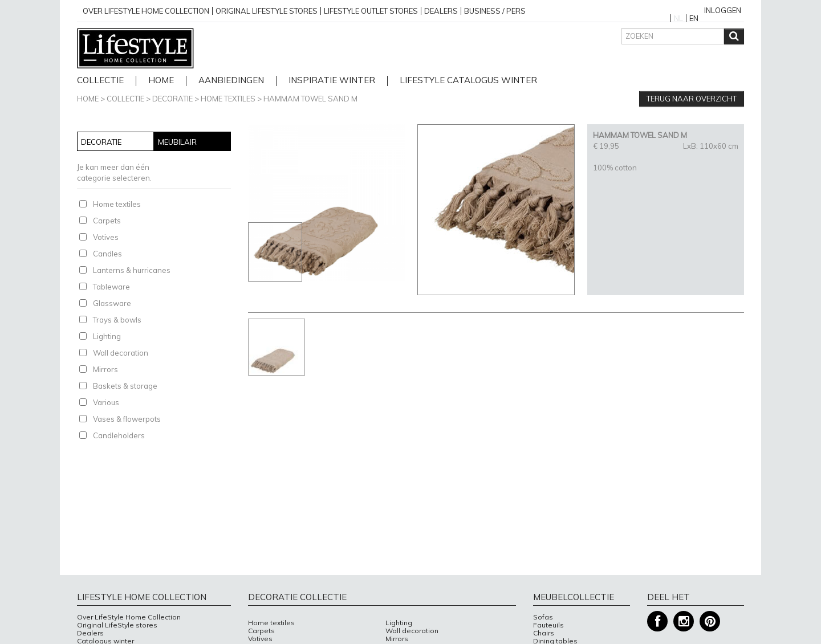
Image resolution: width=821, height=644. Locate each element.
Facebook (657, 621)
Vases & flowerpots (127, 419)
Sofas (543, 617)
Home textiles (228, 99)
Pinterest (710, 621)
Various (106, 402)
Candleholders (119, 435)
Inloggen (723, 10)
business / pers (495, 11)
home (161, 81)
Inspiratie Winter (332, 81)
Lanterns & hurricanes (132, 270)
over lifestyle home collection (146, 11)
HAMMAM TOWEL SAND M (310, 99)
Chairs (544, 633)
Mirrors (105, 369)
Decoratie (172, 99)
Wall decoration (121, 353)
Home (88, 99)
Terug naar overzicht (692, 99)
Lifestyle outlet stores (371, 11)
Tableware (111, 287)
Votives (106, 237)
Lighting (107, 336)
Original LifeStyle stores (117, 625)
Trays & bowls (117, 320)
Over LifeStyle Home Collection (129, 617)
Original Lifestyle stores (267, 11)
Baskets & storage (125, 386)
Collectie (100, 81)
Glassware (112, 303)
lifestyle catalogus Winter (468, 81)
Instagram (684, 621)
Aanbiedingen (231, 81)
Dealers (441, 11)
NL (678, 18)
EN (694, 18)
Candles (107, 254)
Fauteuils (548, 625)
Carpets (107, 221)
